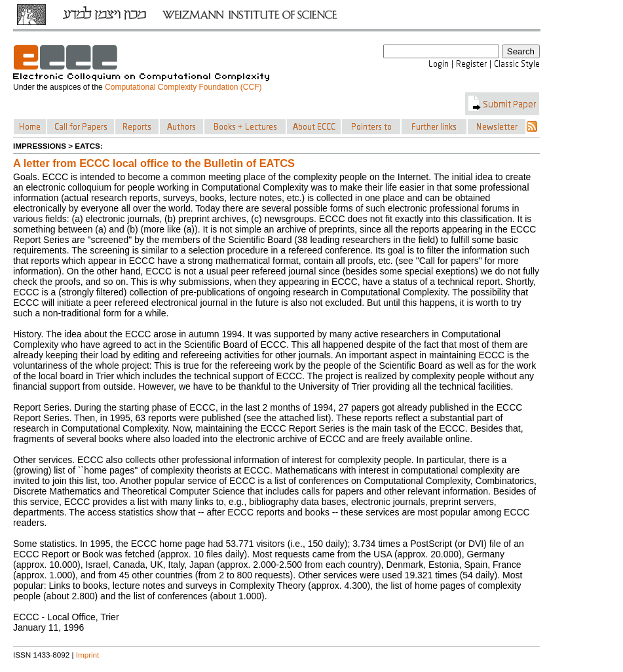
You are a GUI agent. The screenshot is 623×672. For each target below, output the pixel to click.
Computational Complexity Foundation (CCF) (183, 87)
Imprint (88, 655)
